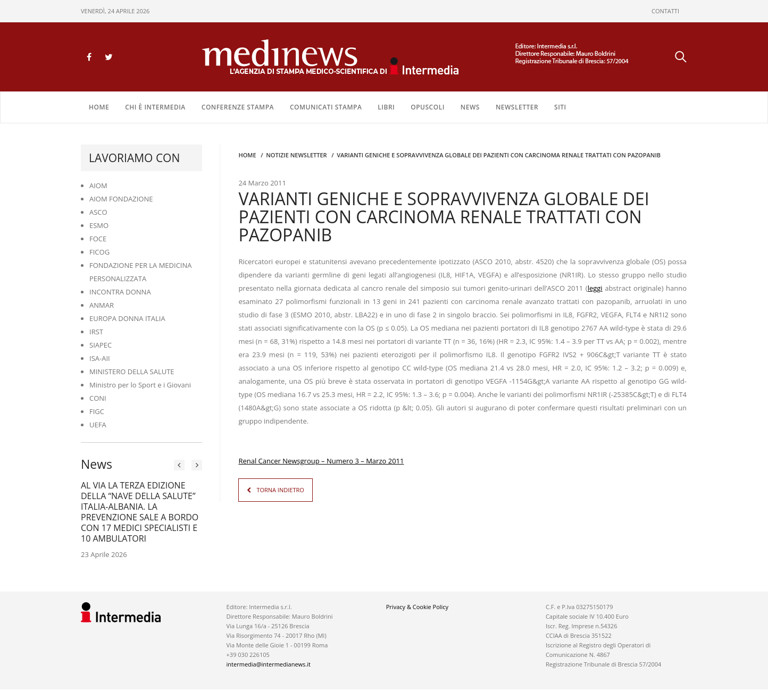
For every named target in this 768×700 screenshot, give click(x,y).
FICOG (99, 252)
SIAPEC (101, 345)
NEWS (470, 107)
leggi (595, 288)
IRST (96, 332)
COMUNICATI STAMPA (326, 107)
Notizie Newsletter (296, 155)
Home (99, 107)
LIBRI (386, 107)
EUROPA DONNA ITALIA (127, 318)
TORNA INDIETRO (280, 490)
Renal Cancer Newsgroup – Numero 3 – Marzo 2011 (321, 461)
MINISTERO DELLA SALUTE (132, 372)
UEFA (98, 425)
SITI (560, 107)
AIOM (98, 185)
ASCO (98, 212)
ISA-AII (100, 358)
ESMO (99, 225)
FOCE (98, 239)
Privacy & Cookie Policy (417, 607)
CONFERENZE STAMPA (238, 107)
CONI (98, 398)
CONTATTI (665, 11)
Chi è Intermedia (155, 107)
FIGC (97, 411)
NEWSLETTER (517, 107)
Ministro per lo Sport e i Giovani (140, 385)
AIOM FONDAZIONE (121, 199)
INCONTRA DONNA (120, 292)
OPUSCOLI (428, 107)
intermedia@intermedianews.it (269, 664)
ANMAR (102, 305)
